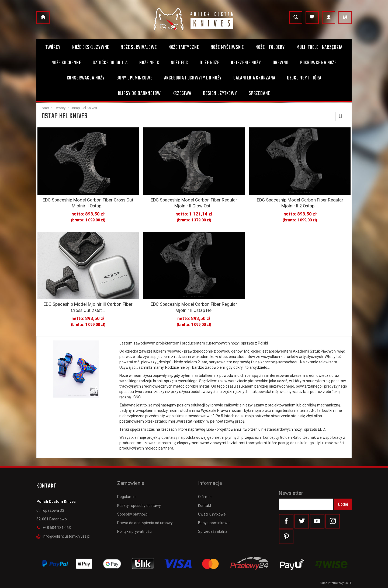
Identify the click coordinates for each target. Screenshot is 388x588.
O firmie (205, 484)
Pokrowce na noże (318, 63)
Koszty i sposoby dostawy (139, 493)
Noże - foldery (270, 47)
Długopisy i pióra (304, 78)
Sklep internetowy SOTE (336, 582)
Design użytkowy (220, 93)
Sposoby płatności (133, 501)
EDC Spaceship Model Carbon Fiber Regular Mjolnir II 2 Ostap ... (300, 202)
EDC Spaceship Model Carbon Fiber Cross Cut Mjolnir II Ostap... (88, 202)
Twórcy (53, 47)
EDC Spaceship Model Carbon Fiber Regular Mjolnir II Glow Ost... (194, 202)
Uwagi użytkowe (212, 501)
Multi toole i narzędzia (319, 47)
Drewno (281, 63)
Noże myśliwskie (227, 47)
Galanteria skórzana (254, 78)
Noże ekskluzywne (91, 47)
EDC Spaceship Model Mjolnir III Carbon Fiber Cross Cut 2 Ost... (88, 304)
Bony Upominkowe (134, 78)
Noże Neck (149, 63)
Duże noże (209, 63)
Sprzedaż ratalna (213, 519)
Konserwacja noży (86, 78)
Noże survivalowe (139, 47)
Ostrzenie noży (246, 63)
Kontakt (205, 493)
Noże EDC (180, 63)
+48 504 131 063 (54, 523)
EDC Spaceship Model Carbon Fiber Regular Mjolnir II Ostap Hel (194, 304)
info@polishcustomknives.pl (63, 532)
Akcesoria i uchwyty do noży (193, 78)
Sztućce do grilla (110, 63)
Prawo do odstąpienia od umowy (145, 510)
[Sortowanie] (341, 116)
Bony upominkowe (214, 510)
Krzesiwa (182, 93)
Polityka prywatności (135, 519)
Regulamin (126, 484)
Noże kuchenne (66, 63)
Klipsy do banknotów (139, 93)
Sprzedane (259, 93)
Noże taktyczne (184, 47)
